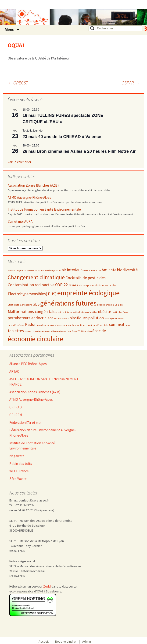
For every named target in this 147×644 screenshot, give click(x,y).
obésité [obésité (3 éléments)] (104, 312)
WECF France (19, 471)
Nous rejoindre (67, 642)
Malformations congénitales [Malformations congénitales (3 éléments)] (32, 312)
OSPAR (131, 83)
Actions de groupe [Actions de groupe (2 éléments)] (17, 270)
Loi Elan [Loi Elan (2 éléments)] (119, 305)
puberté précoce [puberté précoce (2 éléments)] (16, 325)
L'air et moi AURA (20, 221)
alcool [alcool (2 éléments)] (85, 270)
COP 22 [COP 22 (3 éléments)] (61, 285)
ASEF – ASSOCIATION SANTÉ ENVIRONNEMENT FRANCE (44, 382)
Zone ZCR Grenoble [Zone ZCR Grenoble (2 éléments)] (82, 331)
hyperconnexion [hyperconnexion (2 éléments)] (106, 305)
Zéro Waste (18, 479)
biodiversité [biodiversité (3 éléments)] (127, 270)
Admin (87, 641)
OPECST (18, 83)
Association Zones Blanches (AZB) (33, 185)
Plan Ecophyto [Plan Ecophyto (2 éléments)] (62, 319)
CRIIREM (16, 415)
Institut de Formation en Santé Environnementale (44, 209)
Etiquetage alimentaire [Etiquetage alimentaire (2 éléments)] (20, 305)
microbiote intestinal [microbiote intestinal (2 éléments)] (69, 312)
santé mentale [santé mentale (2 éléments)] (101, 325)
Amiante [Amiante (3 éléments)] (109, 270)
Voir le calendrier (20, 162)
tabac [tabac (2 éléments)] (128, 325)
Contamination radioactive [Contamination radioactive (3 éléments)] (31, 285)
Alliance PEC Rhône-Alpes (28, 364)
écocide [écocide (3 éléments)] (99, 331)
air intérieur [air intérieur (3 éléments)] (72, 270)
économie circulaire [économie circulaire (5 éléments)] (36, 339)
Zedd (47, 586)
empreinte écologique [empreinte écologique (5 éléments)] (88, 293)
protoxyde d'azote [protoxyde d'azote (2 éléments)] (114, 319)
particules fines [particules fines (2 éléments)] (120, 312)
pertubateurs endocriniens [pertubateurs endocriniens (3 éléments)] (31, 318)
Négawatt (17, 456)
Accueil (45, 642)
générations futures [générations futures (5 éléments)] (68, 303)
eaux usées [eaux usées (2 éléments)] (110, 285)
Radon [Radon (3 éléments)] (31, 324)
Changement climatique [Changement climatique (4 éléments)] (36, 277)
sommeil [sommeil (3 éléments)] (117, 324)
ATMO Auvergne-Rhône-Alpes (29, 197)
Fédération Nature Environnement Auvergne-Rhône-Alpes (43, 433)
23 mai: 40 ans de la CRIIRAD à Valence (62, 137)
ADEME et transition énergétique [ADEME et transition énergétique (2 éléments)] (44, 270)
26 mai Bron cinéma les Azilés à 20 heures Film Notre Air (79, 151)
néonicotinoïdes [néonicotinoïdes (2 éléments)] (89, 312)
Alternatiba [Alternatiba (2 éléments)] (95, 270)
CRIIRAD (16, 407)
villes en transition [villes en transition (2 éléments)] (61, 331)
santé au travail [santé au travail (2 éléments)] (84, 325)
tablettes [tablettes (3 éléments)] (16, 331)
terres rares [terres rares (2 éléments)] (44, 331)
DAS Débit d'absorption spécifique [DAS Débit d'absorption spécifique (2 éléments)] (86, 285)
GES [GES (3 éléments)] (36, 304)
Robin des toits (21, 464)
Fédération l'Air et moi (25, 423)
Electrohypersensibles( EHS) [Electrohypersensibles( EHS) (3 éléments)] (32, 294)
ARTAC (14, 371)
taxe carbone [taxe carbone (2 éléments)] (31, 331)
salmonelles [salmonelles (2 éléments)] (69, 325)
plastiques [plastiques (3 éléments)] (79, 318)
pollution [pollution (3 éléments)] (96, 318)
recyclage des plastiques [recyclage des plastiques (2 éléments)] (50, 325)
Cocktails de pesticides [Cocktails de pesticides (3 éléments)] (86, 278)
